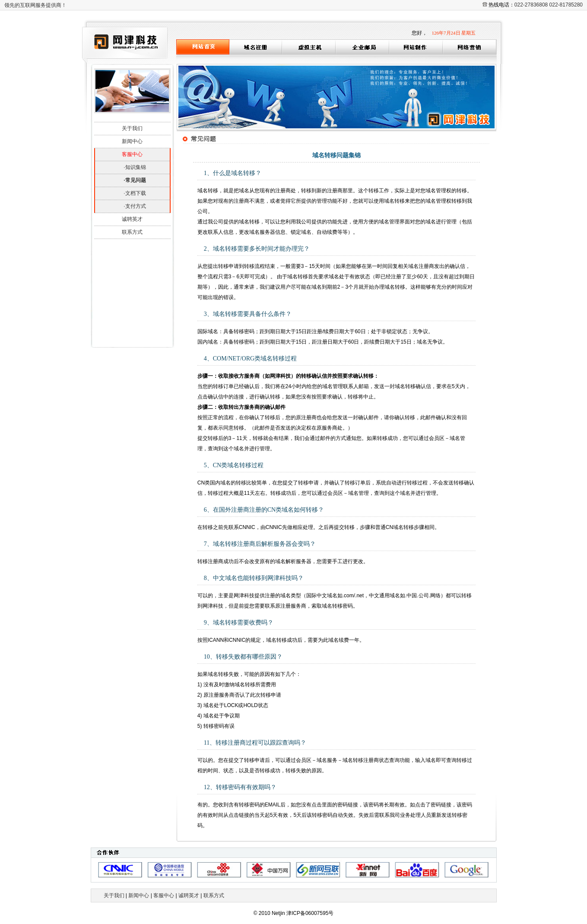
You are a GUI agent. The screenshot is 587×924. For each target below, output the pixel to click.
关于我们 (132, 128)
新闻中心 (132, 141)
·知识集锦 (135, 167)
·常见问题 (135, 180)
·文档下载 (135, 193)
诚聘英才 (132, 219)
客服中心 (164, 895)
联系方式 (132, 232)
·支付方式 (135, 206)
